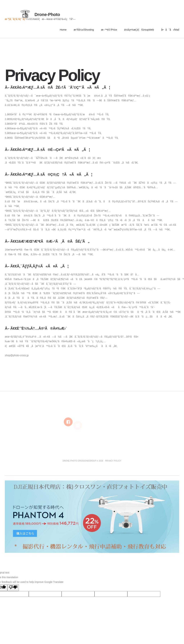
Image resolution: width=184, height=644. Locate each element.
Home (63, 30)
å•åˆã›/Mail (170, 30)
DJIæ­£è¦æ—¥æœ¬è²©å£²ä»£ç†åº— (53, 19)
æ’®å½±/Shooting (84, 30)
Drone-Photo (47, 14)
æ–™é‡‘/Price (109, 30)
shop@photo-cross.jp (17, 355)
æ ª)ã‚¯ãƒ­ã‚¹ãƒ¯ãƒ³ (16, 19)
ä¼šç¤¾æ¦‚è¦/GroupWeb (139, 30)
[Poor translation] (13, 588)
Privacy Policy (113, 461)
